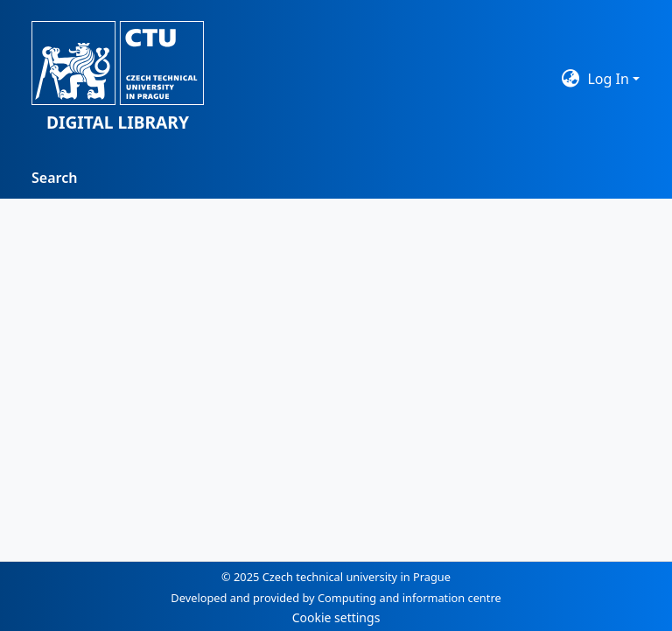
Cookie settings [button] (336, 617)
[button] (118, 78)
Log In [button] (610, 79)
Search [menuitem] (54, 178)
